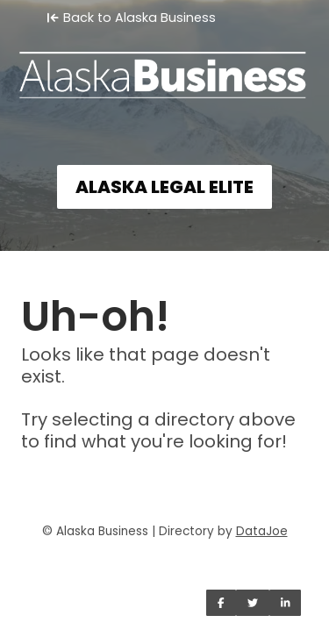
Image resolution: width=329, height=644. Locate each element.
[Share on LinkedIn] (286, 603)
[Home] (164, 67)
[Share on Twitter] (253, 603)
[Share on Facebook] (221, 603)
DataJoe (262, 531)
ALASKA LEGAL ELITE (164, 187)
